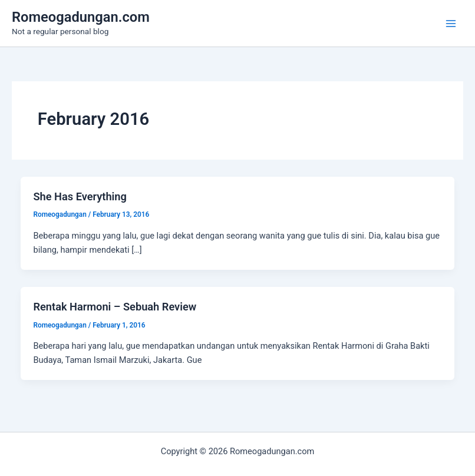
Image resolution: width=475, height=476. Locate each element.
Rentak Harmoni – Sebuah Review (115, 307)
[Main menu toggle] (451, 24)
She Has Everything (80, 196)
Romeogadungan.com (81, 17)
